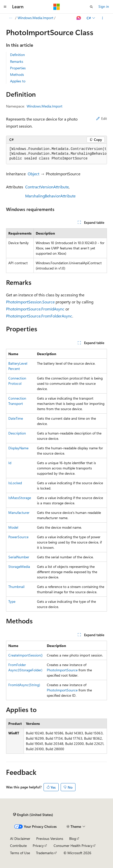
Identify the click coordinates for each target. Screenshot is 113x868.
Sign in (104, 6)
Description (17, 433)
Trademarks (45, 853)
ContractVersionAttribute (47, 187)
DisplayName (18, 448)
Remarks (17, 61)
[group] (57, 154)
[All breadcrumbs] (10, 18)
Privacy (38, 846)
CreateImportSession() (25, 655)
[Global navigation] (5, 7)
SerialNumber (19, 557)
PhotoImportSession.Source (30, 302)
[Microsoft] (57, 7)
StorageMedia (19, 566)
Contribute (18, 846)
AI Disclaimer (20, 838)
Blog (73, 838)
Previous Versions (50, 838)
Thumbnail (16, 587)
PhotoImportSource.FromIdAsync (35, 309)
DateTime (16, 418)
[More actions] (103, 18)
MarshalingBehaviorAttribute (50, 196)
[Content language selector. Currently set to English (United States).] (33, 815)
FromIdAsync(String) (24, 685)
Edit (102, 118)
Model (13, 527)
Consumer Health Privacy (73, 846)
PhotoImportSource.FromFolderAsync (39, 316)
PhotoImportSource (62, 670)
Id (10, 463)
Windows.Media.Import (35, 18)
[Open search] (91, 7)
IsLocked (15, 483)
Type (12, 601)
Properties (18, 68)
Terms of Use (20, 853)
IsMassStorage (20, 498)
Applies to (18, 81)
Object (33, 174)
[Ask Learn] (79, 18)
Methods (17, 74)
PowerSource (18, 537)
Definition (17, 55)
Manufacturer (19, 512)
